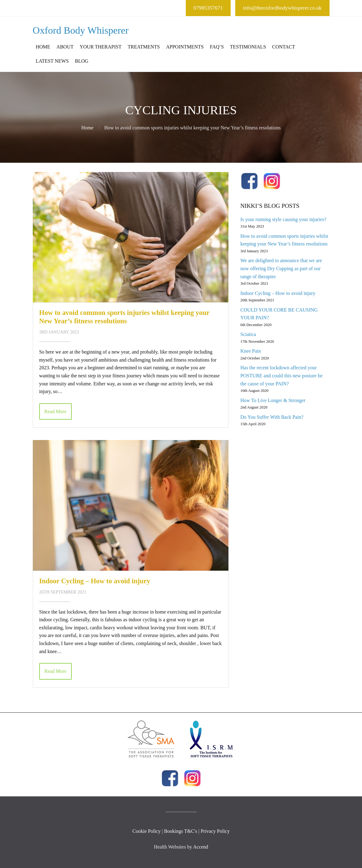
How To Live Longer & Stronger (273, 400)
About (65, 47)
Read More (56, 411)
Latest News (52, 61)
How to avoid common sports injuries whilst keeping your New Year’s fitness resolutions (124, 317)
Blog (82, 61)
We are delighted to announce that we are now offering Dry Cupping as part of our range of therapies (281, 268)
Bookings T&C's (181, 831)
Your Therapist (101, 47)
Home (43, 47)
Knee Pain (250, 351)
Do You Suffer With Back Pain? (272, 417)
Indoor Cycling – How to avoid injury (95, 581)
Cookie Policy (146, 831)
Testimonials (248, 47)
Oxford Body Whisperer (81, 30)
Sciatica (248, 334)
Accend (200, 847)
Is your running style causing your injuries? (283, 219)
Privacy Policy (215, 831)
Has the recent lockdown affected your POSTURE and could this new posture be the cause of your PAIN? (281, 375)
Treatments (144, 47)
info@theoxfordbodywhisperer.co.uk (282, 8)
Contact (283, 47)
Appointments (185, 47)
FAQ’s (217, 47)
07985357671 (208, 8)
